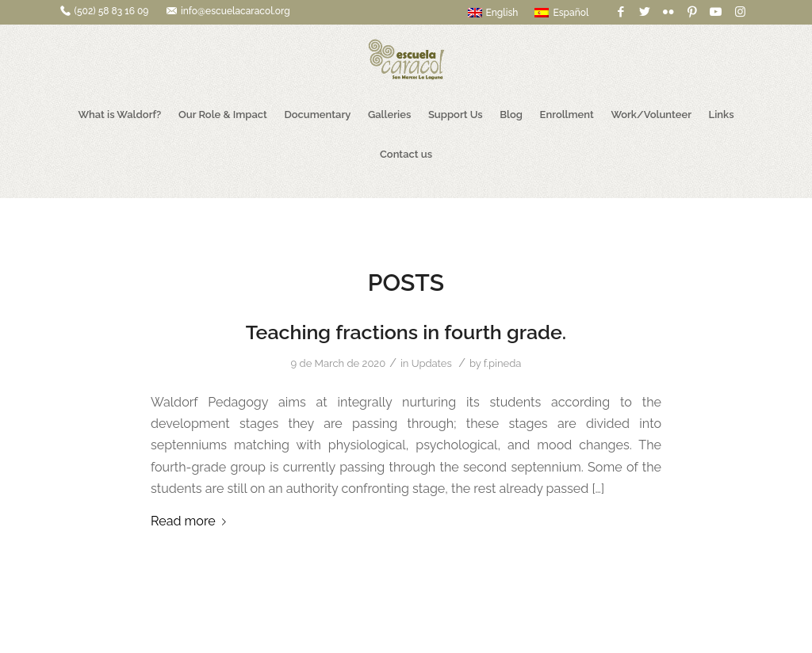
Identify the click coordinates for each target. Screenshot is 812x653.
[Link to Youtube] (716, 12)
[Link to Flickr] (668, 12)
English (493, 13)
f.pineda (503, 363)
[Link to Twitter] (644, 12)
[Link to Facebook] (620, 12)
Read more (192, 521)
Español (561, 13)
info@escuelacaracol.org (236, 11)
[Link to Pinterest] (692, 12)
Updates (432, 363)
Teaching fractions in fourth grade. (406, 332)
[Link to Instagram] (740, 12)
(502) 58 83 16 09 (112, 11)
